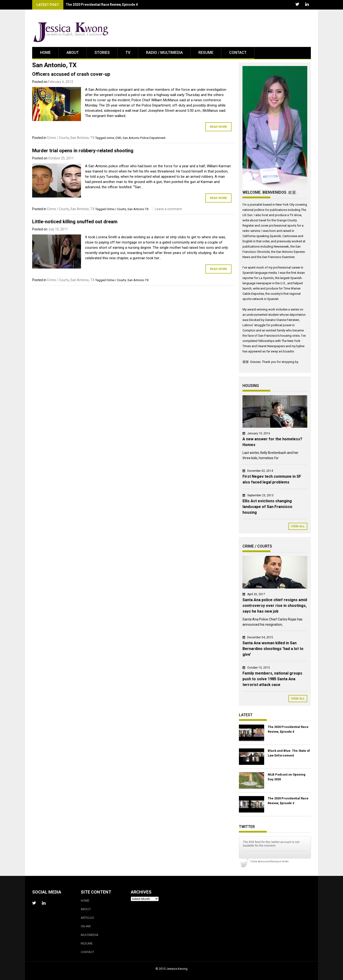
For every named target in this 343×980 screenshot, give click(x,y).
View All (298, 526)
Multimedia (90, 935)
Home (45, 53)
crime (110, 138)
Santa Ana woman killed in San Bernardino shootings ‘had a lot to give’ (273, 649)
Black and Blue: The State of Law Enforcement (289, 753)
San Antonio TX (138, 209)
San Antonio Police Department (144, 138)
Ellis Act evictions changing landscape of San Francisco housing (267, 507)
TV (128, 53)
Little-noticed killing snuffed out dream (75, 222)
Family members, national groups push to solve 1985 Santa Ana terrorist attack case (272, 679)
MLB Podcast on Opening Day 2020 (287, 777)
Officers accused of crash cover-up (71, 74)
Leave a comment (168, 209)
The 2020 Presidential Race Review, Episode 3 (288, 801)
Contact (238, 53)
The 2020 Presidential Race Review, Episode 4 (288, 729)
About (73, 53)
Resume (206, 53)
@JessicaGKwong (268, 861)
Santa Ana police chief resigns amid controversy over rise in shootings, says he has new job (275, 606)
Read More (218, 127)
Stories (102, 53)
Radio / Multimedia (164, 53)
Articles (87, 918)
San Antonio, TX (82, 138)
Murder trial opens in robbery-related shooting (83, 151)
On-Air (86, 926)
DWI (118, 138)
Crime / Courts (58, 138)
